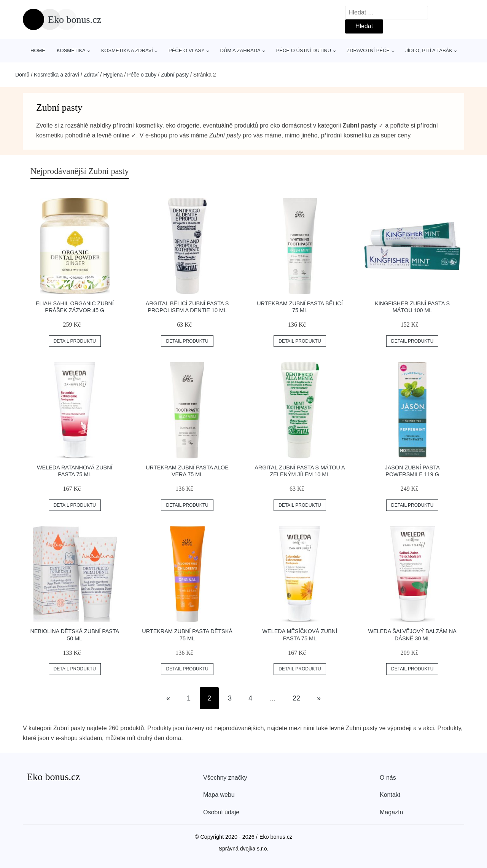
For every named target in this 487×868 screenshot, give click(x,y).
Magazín (391, 812)
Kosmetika (71, 50)
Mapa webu (219, 795)
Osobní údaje (221, 812)
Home (38, 50)
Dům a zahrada (240, 50)
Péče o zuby (142, 75)
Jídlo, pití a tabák (429, 50)
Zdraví (91, 75)
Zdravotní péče (368, 50)
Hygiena (113, 75)
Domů (22, 75)
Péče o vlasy (187, 50)
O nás (388, 778)
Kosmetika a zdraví (127, 50)
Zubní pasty (175, 75)
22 (296, 698)
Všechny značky (225, 778)
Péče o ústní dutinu (304, 50)
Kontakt (390, 795)
